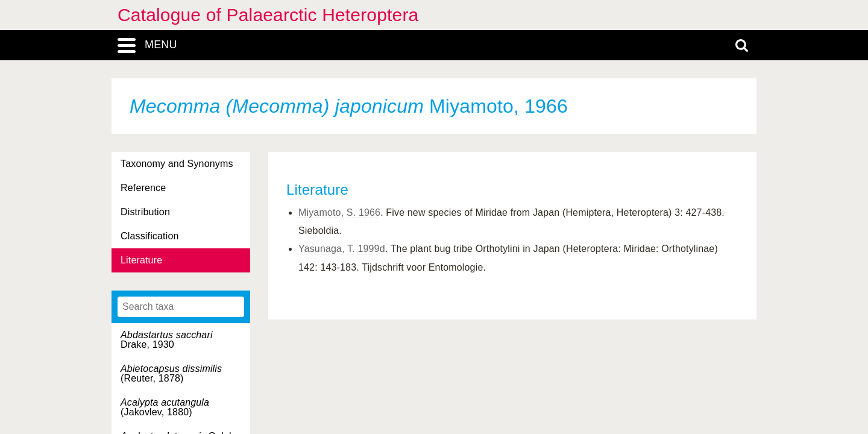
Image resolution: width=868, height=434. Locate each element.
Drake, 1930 (167, 340)
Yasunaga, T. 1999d (342, 249)
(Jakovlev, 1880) (165, 407)
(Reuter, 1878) (171, 373)
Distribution (145, 212)
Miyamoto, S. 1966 (339, 212)
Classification (150, 236)
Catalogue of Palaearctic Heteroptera (268, 15)
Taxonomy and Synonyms (177, 164)
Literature (141, 260)
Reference (143, 188)
